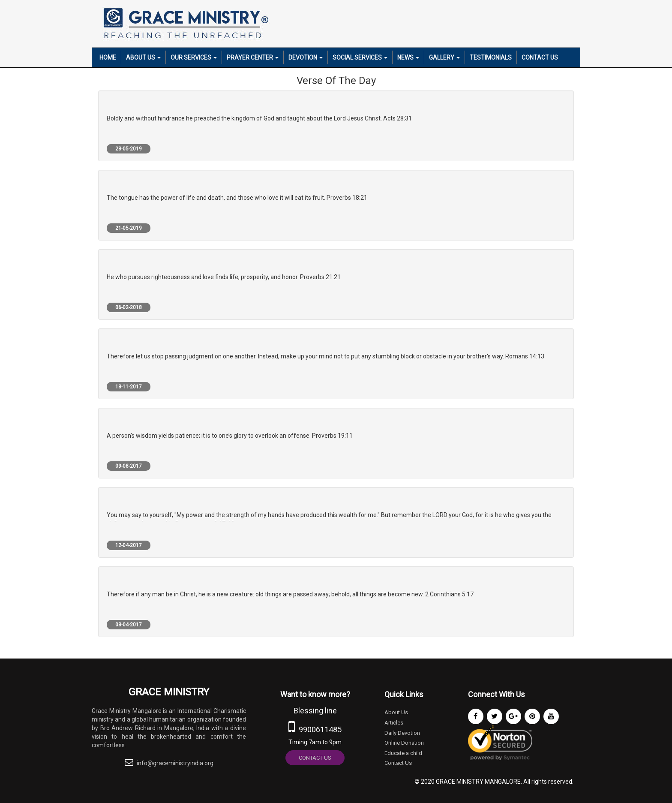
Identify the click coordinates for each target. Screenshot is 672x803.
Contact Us (540, 57)
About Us (396, 712)
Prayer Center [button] (253, 57)
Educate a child (403, 753)
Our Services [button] (194, 57)
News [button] (408, 57)
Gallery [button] (444, 57)
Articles (394, 723)
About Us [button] (143, 57)
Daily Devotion (402, 733)
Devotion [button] (306, 57)
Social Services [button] (360, 57)
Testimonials (491, 57)
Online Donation (404, 743)
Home (108, 57)
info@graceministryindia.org (175, 763)
